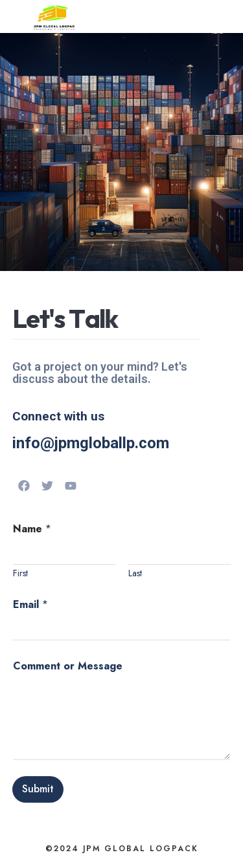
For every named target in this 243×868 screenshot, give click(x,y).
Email (30, 604)
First (20, 573)
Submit (38, 789)
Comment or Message (68, 666)
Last (135, 573)
